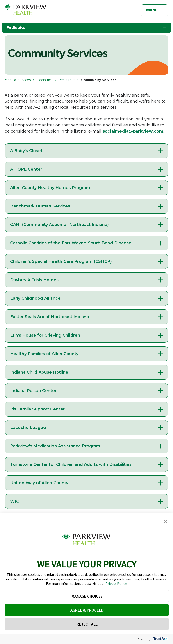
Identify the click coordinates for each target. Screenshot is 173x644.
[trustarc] (160, 639)
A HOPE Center (26, 169)
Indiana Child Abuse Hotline (39, 372)
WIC (15, 501)
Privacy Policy (116, 583)
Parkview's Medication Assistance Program (55, 446)
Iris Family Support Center (37, 409)
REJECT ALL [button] (87, 624)
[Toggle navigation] (155, 10)
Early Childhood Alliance (35, 298)
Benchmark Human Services (40, 206)
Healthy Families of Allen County (44, 354)
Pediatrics (44, 80)
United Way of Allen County (39, 483)
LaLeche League (28, 428)
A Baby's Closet (26, 151)
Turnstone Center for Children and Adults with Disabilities (71, 464)
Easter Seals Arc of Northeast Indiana (50, 317)
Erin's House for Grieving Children (45, 335)
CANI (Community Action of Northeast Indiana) (59, 225)
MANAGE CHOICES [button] (87, 596)
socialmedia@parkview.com (133, 131)
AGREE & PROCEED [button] (87, 610)
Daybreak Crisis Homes (34, 280)
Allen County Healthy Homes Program (50, 188)
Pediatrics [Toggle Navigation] (86, 28)
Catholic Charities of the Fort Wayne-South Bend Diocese (71, 243)
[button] (166, 522)
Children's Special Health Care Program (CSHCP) (61, 261)
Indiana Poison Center (33, 391)
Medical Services (18, 80)
